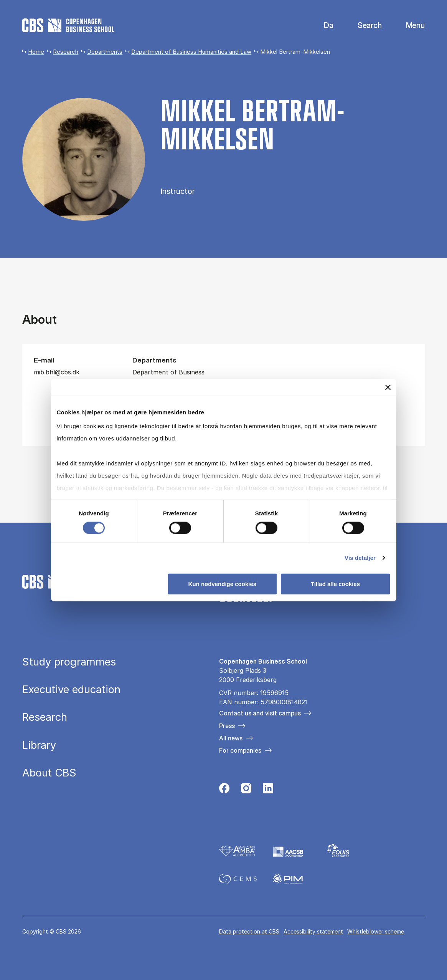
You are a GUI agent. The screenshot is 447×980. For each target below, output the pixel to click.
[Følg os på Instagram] (246, 790)
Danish (322, 26)
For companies (240, 750)
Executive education (71, 689)
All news (231, 738)
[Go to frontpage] (68, 25)
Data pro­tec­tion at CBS (249, 931)
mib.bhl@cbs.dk (57, 372)
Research (66, 52)
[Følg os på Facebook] (224, 790)
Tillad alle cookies (335, 584)
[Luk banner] (388, 387)
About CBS (49, 773)
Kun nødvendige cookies (223, 584)
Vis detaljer (360, 557)
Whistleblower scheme (376, 931)
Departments (105, 52)
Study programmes (69, 662)
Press (227, 726)
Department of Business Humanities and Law (191, 52)
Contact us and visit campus (260, 713)
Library (39, 745)
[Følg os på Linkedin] (268, 790)
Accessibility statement (313, 931)
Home (36, 52)
